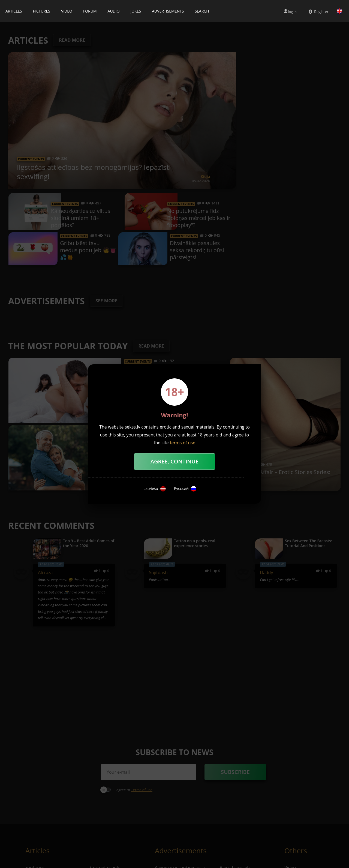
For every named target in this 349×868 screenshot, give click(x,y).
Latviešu (155, 489)
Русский (185, 489)
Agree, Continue (175, 461)
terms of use (183, 443)
